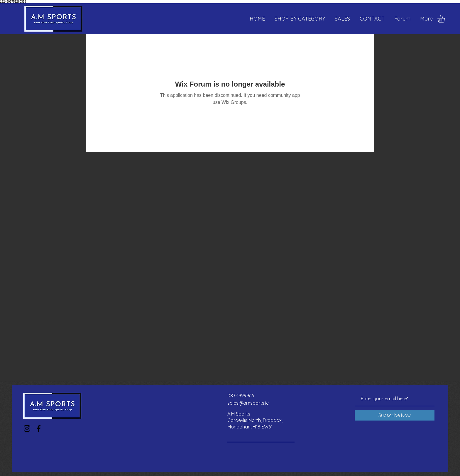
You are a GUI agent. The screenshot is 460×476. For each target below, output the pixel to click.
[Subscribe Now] (395, 415)
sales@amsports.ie (248, 403)
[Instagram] (27, 428)
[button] (446, 19)
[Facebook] (39, 428)
